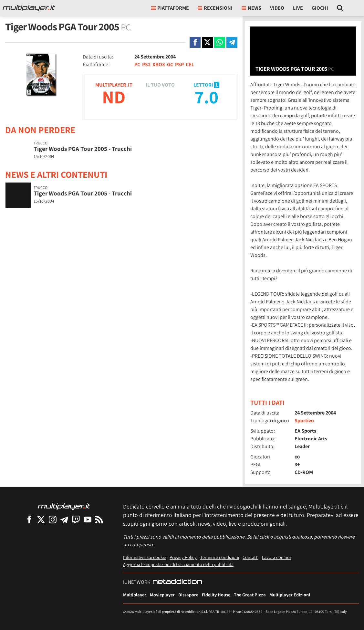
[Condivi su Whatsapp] (220, 42)
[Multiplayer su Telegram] (64, 519)
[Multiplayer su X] (41, 519)
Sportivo (304, 420)
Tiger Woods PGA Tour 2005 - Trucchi (83, 149)
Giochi (320, 8)
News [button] (251, 8)
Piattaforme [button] (170, 8)
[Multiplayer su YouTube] (88, 519)
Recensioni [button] (215, 8)
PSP (179, 64)
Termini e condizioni (220, 557)
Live (298, 8)
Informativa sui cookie (145, 557)
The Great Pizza (250, 595)
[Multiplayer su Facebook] (29, 519)
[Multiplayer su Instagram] (53, 519)
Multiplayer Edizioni (290, 595)
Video (277, 8)
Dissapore (188, 595)
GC (170, 64)
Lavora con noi (276, 557)
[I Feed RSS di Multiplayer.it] (99, 519)
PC (137, 64)
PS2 (146, 64)
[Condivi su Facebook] (195, 42)
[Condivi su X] (207, 42)
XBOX (159, 64)
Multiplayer (135, 595)
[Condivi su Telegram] (232, 42)
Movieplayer (162, 595)
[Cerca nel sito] (340, 8)
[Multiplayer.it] (29, 8)
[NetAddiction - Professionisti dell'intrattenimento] (177, 582)
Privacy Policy (183, 557)
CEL (190, 64)
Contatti (250, 557)
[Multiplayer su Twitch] (76, 519)
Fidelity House (216, 595)
